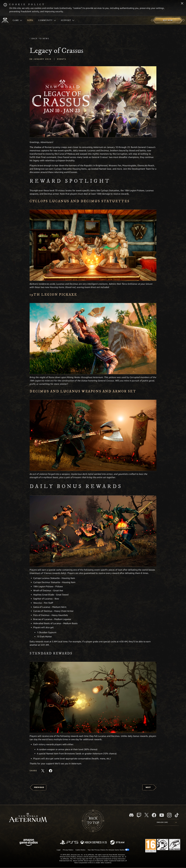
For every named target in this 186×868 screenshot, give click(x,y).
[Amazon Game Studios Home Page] (29, 843)
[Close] (182, 4)
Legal (59, 850)
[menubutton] (167, 822)
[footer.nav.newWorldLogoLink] (28, 818)
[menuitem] (17, 20)
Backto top (93, 821)
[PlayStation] (69, 843)
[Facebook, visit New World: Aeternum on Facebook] (154, 815)
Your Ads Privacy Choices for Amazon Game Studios (109, 850)
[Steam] (118, 843)
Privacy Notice (68, 850)
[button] (93, 102)
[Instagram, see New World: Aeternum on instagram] (169, 815)
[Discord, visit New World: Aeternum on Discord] (131, 815)
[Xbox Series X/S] (94, 843)
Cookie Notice (80, 850)
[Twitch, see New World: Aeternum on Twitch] (139, 815)
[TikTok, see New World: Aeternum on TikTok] (177, 815)
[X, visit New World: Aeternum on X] (147, 815)
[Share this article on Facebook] (51, 771)
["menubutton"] (17, 20)
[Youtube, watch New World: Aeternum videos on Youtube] (162, 815)
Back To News (40, 38)
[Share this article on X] (43, 771)
